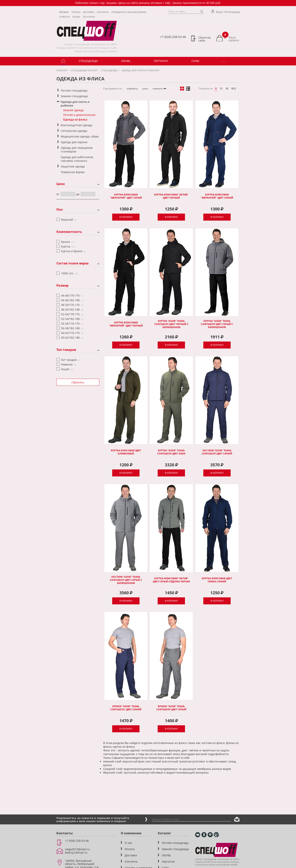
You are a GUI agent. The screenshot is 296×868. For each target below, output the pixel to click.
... (224, 61)
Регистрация (232, 12)
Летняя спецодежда (175, 843)
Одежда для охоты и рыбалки (140, 70)
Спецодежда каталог (84, 70)
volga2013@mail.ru (77, 849)
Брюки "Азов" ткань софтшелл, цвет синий (126, 708)
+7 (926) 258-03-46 (173, 37)
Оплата (76, 12)
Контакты (103, 12)
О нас (128, 843)
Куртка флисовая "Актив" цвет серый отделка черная (171, 580)
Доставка (89, 12)
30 (227, 88)
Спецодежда (88, 61)
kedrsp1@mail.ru (76, 853)
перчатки (168, 861)
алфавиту (132, 88)
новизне (158, 88)
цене (145, 88)
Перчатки (161, 61)
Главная (62, 70)
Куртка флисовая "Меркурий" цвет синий (217, 196)
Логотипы (89, 17)
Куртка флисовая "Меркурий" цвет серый (126, 196)
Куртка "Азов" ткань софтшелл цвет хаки (171, 452)
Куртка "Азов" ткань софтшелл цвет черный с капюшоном (171, 324)
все (234, 88)
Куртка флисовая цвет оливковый (126, 452)
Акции (76, 17)
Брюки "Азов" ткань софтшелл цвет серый (171, 708)
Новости (64, 17)
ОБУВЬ (126, 61)
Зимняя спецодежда (175, 849)
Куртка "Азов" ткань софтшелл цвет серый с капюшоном (217, 324)
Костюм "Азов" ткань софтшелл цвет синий (217, 452)
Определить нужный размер (129, 12)
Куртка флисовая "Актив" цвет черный (171, 196)
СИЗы (195, 61)
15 (221, 88)
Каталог (64, 12)
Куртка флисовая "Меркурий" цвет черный (126, 324)
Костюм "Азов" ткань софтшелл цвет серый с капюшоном (126, 580)
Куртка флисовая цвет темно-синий (217, 580)
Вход (217, 12)
